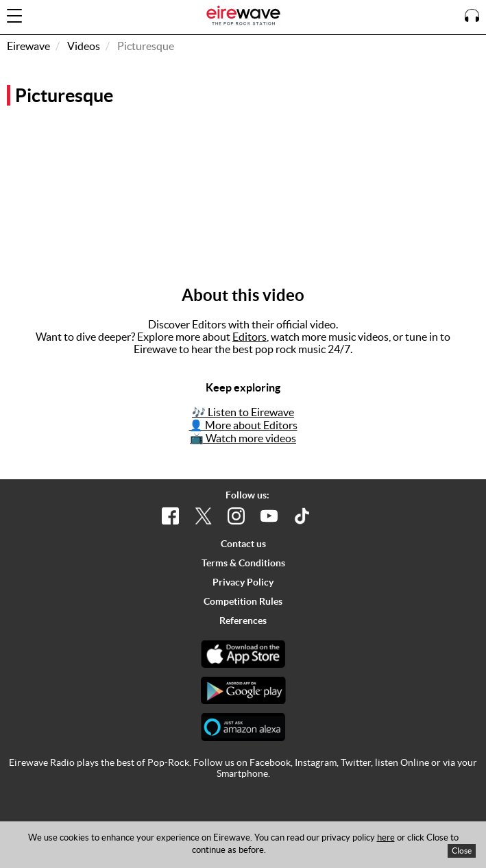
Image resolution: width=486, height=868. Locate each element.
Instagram (316, 762)
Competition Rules (243, 601)
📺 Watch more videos (243, 438)
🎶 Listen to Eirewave (243, 412)
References (243, 620)
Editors (250, 337)
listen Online (402, 762)
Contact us (243, 544)
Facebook (270, 762)
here (386, 837)
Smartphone (242, 773)
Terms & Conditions (243, 563)
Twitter (356, 762)
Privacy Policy (243, 582)
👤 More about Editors (243, 425)
